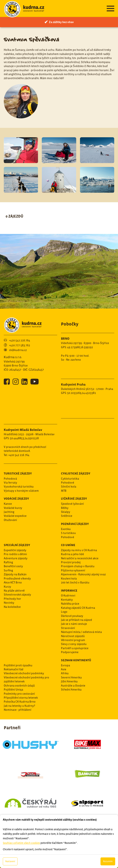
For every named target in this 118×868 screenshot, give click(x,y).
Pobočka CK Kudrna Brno (20, 702)
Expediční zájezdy (15, 550)
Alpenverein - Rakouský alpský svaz (83, 574)
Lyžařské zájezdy (74, 498)
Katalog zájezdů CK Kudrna (78, 608)
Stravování (68, 628)
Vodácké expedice (15, 516)
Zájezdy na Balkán (15, 574)
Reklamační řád (14, 669)
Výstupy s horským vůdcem (21, 491)
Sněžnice (67, 516)
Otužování (10, 520)
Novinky (9, 603)
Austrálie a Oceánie (73, 686)
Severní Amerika (71, 677)
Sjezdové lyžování (72, 504)
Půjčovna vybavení (73, 570)
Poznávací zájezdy (75, 524)
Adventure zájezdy (16, 558)
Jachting (9, 512)
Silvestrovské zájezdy (17, 594)
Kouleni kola (69, 578)
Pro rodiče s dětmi (15, 554)
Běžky (65, 508)
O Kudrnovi (68, 595)
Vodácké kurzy (13, 508)
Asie (64, 669)
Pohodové (68, 483)
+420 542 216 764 (20, 340)
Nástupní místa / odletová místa (81, 632)
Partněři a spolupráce (75, 648)
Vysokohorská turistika (19, 486)
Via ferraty (10, 483)
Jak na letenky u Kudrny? (19, 706)
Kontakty (67, 600)
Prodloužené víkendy (17, 578)
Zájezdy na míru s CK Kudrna (79, 550)
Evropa (65, 665)
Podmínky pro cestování (19, 694)
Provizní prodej (71, 562)
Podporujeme (70, 652)
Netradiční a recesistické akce (80, 558)
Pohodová (10, 479)
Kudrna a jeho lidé (72, 554)
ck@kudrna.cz (18, 350)
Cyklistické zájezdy (76, 473)
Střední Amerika (71, 689)
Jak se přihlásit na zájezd (77, 620)
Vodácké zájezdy (16, 498)
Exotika (66, 529)
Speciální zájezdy (17, 545)
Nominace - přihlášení (18, 710)
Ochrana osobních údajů (19, 686)
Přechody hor (12, 599)
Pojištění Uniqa (13, 689)
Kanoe (8, 504)
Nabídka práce (70, 604)
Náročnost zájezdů (73, 636)
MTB (64, 491)
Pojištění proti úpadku (18, 665)
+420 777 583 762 (20, 345)
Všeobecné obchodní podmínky (24, 673)
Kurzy (7, 587)
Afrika (65, 673)
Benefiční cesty (13, 566)
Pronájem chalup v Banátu (78, 566)
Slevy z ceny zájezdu (74, 644)
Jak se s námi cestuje (74, 624)
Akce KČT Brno (13, 582)
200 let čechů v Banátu (75, 582)
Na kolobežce (12, 607)
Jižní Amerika (69, 681)
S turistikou (68, 533)
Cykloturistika (70, 479)
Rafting (8, 562)
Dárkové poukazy (72, 616)
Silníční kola (69, 486)
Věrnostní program (73, 640)
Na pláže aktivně (14, 591)
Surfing (8, 570)
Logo (64, 612)
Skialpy (66, 512)
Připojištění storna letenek (21, 698)
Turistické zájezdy (18, 473)
